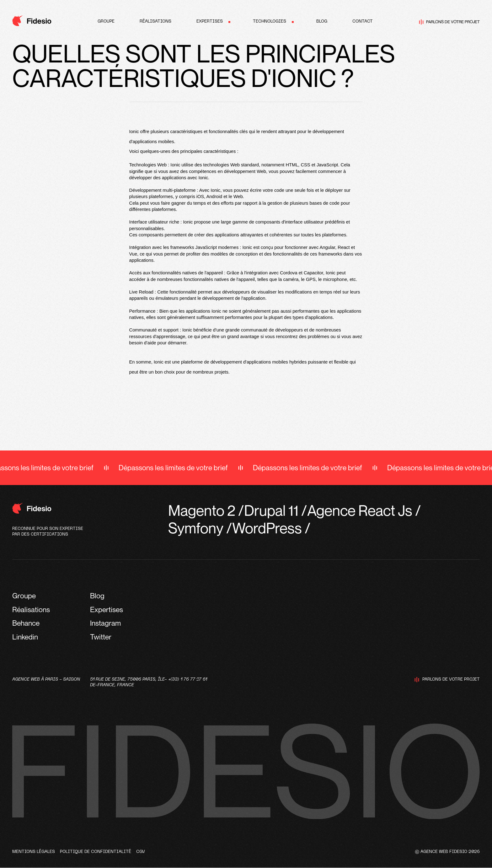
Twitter (101, 637)
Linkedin (25, 637)
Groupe (106, 22)
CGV (141, 852)
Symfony (196, 528)
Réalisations (155, 22)
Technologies (270, 22)
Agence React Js (360, 510)
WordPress (267, 528)
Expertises (210, 22)
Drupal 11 (271, 510)
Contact (363, 22)
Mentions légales (34, 852)
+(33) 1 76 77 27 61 (188, 679)
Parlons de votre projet (449, 22)
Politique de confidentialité (96, 852)
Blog (322, 22)
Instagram (105, 623)
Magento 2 (202, 510)
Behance (26, 623)
